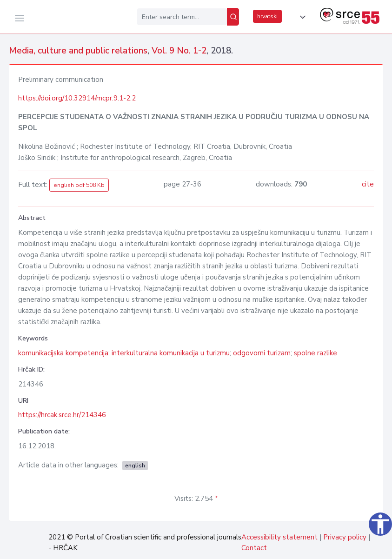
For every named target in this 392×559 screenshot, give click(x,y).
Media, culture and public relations (78, 51)
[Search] (233, 17)
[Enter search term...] (182, 17)
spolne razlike (316, 353)
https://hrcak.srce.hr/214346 (62, 415)
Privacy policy (345, 537)
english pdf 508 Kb (79, 185)
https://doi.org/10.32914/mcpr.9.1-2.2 (77, 98)
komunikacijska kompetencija (63, 353)
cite (368, 184)
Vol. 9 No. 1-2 (179, 51)
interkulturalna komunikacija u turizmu (171, 353)
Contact (254, 548)
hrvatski (267, 16)
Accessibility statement (279, 537)
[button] (301, 17)
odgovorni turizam (262, 353)
